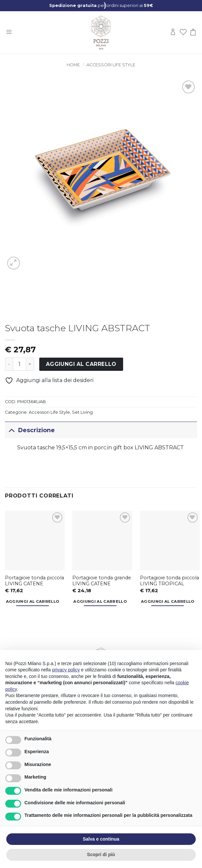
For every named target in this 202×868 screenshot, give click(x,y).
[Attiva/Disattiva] (11, 430)
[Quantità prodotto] (19, 364)
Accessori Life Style (111, 65)
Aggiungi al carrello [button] (33, 601)
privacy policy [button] (66, 670)
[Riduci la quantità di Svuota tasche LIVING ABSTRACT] (9, 364)
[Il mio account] (173, 32)
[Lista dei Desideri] (183, 32)
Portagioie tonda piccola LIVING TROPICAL (169, 581)
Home (73, 65)
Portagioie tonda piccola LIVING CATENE (34, 581)
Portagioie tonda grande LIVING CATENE (102, 581)
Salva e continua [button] (101, 839)
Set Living (82, 412)
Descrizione (30, 430)
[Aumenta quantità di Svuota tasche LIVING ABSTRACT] (30, 364)
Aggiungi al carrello (81, 364)
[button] (9, 32)
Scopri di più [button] (101, 854)
